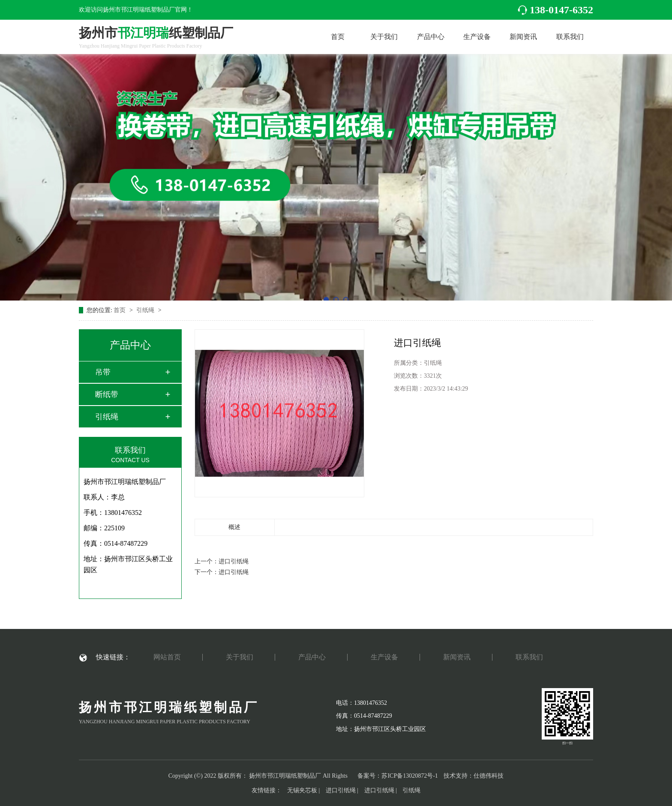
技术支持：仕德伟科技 (474, 776)
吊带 (103, 372)
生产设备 (477, 37)
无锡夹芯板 (302, 790)
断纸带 (107, 394)
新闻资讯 (523, 37)
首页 (338, 37)
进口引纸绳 (234, 561)
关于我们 (384, 37)
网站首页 (167, 657)
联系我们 (570, 37)
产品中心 (431, 37)
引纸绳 (146, 310)
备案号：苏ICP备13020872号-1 (397, 776)
